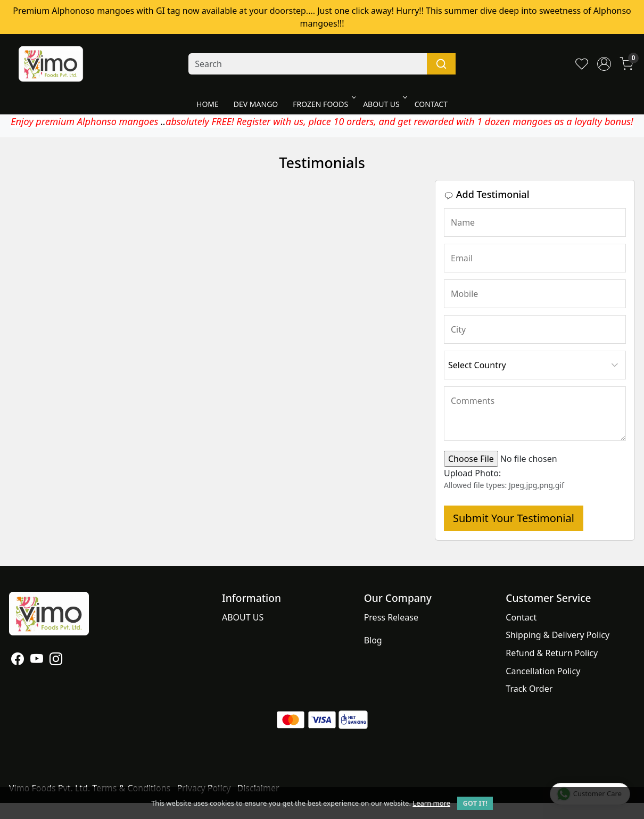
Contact (521, 617)
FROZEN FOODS (323, 104)
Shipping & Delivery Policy (558, 635)
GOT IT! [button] (475, 803)
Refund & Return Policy (552, 653)
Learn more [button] (431, 803)
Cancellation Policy (543, 671)
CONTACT (431, 104)
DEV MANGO (256, 104)
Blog (373, 640)
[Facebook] (18, 660)
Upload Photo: (472, 473)
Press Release (391, 617)
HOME (208, 104)
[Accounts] (604, 64)
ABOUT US (384, 104)
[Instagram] (56, 660)
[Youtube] (37, 660)
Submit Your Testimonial (514, 518)
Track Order (529, 689)
